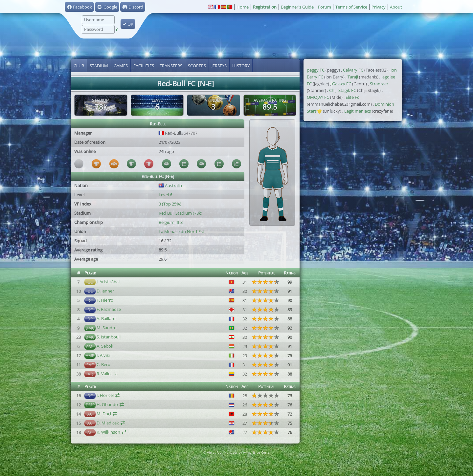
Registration (265, 7)
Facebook (79, 7)
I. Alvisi (103, 355)
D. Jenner (105, 291)
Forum (325, 7)
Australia (170, 185)
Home (243, 7)
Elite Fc (352, 97)
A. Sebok (105, 346)
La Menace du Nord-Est (181, 231)
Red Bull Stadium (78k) (180, 213)
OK (128, 24)
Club (79, 66)
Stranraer (379, 84)
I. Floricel (105, 395)
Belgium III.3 (171, 222)
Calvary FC (353, 70)
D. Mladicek (108, 423)
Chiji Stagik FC (343, 90)
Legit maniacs (358, 111)
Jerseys (219, 66)
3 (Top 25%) (170, 204)
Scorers (197, 66)
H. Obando (107, 404)
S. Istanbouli (109, 337)
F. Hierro (105, 300)
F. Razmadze (109, 309)
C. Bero (103, 364)
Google (107, 7)
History (241, 66)
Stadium (99, 66)
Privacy (379, 7)
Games (121, 66)
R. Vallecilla (107, 374)
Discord (133, 7)
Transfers (171, 66)
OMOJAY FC (318, 97)
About (396, 7)
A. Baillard (106, 318)
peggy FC (316, 70)
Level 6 (165, 195)
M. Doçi (104, 414)
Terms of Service (351, 7)
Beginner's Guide (297, 7)
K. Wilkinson (108, 432)
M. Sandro (107, 328)
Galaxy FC (342, 84)
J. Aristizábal (108, 282)
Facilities (144, 66)
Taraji (353, 77)
